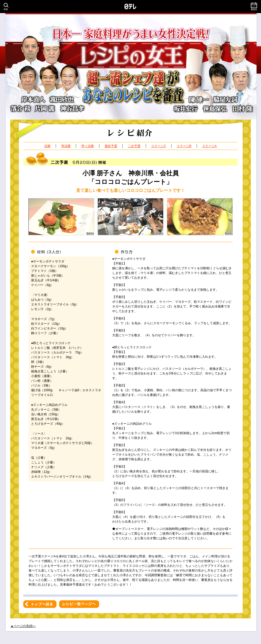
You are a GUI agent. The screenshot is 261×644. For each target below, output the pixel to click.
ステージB (184, 146)
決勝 (47, 146)
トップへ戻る (40, 604)
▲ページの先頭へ (23, 626)
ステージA (209, 146)
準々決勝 (88, 146)
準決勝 (66, 146)
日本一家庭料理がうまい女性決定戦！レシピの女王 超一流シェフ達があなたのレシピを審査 (130, 66)
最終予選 (111, 146)
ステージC (159, 146)
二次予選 (134, 146)
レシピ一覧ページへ (79, 604)
